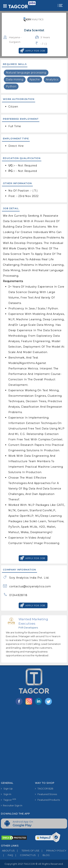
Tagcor (8, 800)
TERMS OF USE (27, 851)
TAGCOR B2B (44, 789)
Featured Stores (46, 794)
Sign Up (7, 789)
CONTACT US (24, 855)
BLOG (43, 855)
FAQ (7, 855)
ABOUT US (8, 851)
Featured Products (47, 800)
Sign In (6, 794)
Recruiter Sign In (12, 805)
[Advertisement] (34, 744)
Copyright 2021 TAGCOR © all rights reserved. (34, 864)
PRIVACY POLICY (53, 851)
